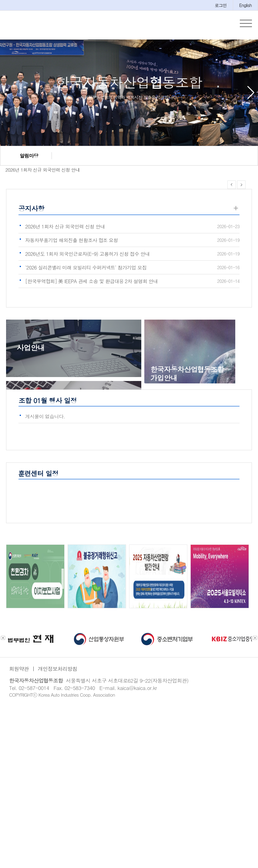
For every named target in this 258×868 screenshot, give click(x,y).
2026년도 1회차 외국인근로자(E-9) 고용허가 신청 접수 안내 (87, 254)
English (245, 5)
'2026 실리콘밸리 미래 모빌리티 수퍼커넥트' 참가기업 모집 (86, 268)
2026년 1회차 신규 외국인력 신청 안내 (40, 170)
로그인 (221, 5)
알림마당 (29, 156)
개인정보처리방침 (58, 669)
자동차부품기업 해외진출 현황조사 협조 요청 (72, 240)
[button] (251, 93)
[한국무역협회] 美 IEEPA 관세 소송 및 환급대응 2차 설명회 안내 (91, 281)
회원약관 (19, 669)
